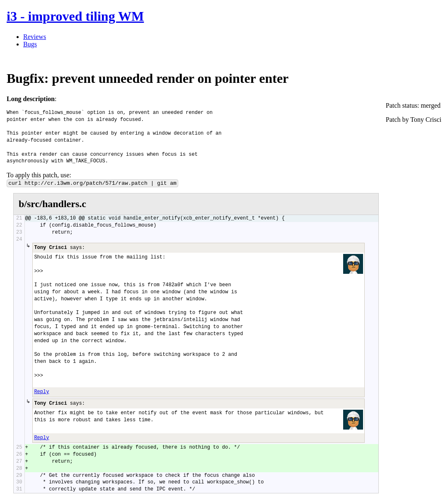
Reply (41, 392)
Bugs (30, 44)
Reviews (35, 37)
